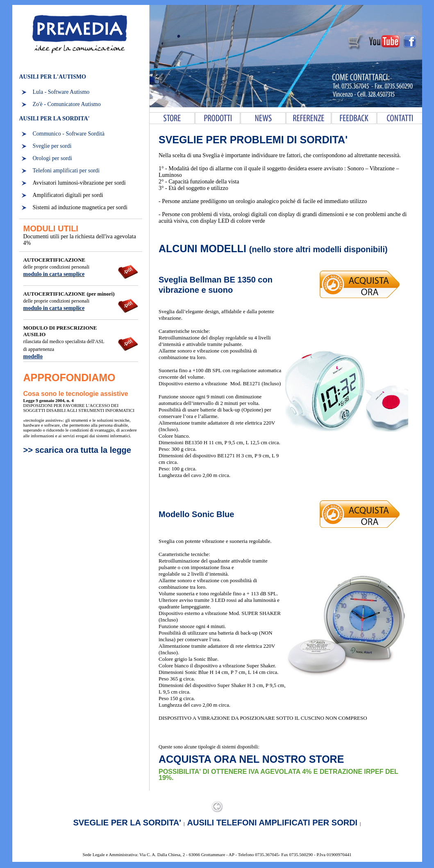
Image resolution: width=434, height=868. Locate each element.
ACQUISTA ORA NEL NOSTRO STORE (251, 759)
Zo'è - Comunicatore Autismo (67, 104)
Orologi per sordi (52, 158)
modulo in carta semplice (54, 274)
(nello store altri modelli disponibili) (318, 249)
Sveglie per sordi (52, 146)
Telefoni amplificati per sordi (66, 171)
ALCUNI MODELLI (204, 249)
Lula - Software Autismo (61, 92)
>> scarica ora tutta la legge (77, 450)
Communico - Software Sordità (69, 134)
